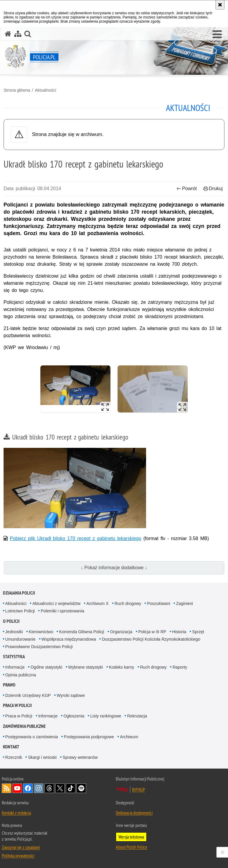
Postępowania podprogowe (89, 737)
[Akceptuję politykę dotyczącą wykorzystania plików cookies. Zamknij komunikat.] (220, 5)
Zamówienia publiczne (24, 726)
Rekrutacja (137, 716)
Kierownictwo (41, 632)
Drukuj (213, 189)
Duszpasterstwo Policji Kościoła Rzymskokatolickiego (151, 639)
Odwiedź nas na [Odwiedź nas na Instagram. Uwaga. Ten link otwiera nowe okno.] (39, 788)
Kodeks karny (122, 667)
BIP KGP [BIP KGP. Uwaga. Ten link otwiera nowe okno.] (138, 789)
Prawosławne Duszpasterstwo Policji (39, 647)
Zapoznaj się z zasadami (21, 847)
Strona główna (17, 90)
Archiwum (129, 737)
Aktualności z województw (56, 603)
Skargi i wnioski (42, 757)
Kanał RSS (7, 788)
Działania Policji (19, 593)
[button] (217, 35)
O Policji (11, 621)
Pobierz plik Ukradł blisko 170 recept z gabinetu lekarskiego (76, 538)
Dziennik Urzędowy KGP (28, 695)
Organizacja (121, 632)
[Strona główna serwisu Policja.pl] (8, 34)
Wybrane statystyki (86, 667)
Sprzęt (198, 632)
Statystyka (14, 657)
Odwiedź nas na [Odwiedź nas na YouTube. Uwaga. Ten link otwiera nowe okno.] (17, 788)
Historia (179, 632)
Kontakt (11, 747)
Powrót (187, 189)
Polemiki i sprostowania (62, 611)
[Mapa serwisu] (18, 34)
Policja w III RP (152, 632)
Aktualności (45, 90)
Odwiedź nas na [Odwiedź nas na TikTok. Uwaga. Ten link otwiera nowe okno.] (71, 788)
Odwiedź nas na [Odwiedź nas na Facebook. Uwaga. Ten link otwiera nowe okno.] (28, 788)
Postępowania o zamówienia (32, 737)
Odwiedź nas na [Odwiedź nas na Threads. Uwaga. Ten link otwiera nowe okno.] (49, 788)
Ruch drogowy (128, 603)
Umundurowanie (20, 639)
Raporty (180, 667)
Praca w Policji (17, 705)
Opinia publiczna (21, 675)
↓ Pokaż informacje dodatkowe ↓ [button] (114, 568)
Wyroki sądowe (71, 695)
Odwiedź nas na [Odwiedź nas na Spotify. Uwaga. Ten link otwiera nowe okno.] (81, 788)
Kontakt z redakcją (16, 813)
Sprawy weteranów (80, 757)
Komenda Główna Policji (82, 632)
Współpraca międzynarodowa (69, 639)
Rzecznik (14, 757)
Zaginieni (185, 603)
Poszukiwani (159, 603)
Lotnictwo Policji (20, 611)
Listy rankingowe (106, 716)
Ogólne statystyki (46, 667)
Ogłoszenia (74, 716)
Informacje (15, 667)
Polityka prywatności (18, 856)
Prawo (9, 685)
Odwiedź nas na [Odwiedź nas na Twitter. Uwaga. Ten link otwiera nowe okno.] (60, 788)
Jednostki (14, 632)
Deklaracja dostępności (134, 813)
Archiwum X (98, 603)
